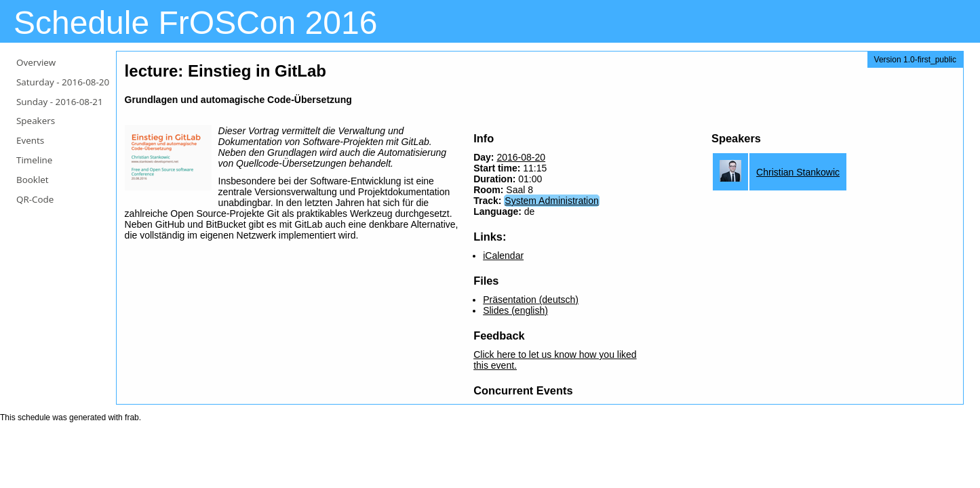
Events (30, 140)
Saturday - (63, 82)
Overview (36, 62)
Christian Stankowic (798, 172)
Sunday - (60, 102)
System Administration (552, 201)
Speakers (36, 121)
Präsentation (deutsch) (531, 300)
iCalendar (503, 256)
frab (132, 418)
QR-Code (35, 199)
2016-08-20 (521, 157)
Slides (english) (515, 310)
